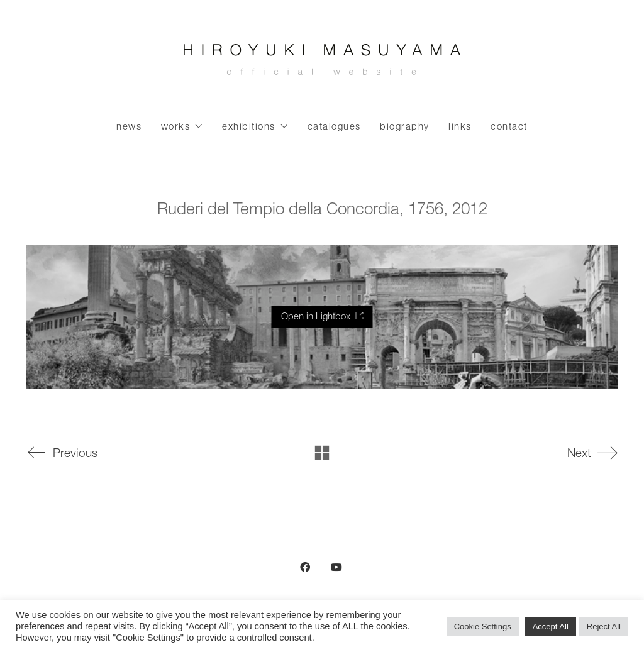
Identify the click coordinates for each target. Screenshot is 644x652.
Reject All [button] (604, 627)
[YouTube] (336, 567)
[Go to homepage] (322, 63)
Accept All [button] (551, 627)
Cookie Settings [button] (483, 627)
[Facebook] (305, 567)
